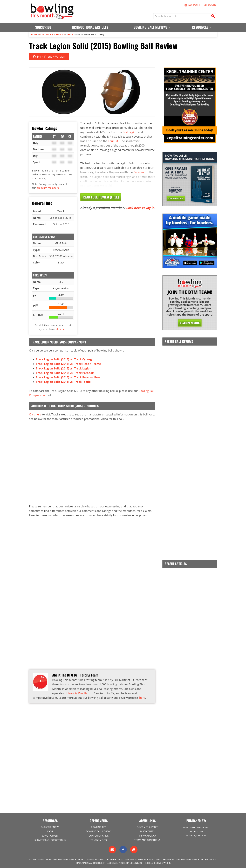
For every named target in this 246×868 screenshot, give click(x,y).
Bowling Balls (50, 835)
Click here (35, 414)
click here (61, 329)
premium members (48, 188)
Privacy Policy (147, 835)
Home (34, 34)
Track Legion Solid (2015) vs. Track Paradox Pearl (69, 377)
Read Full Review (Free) (101, 197)
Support (192, 5)
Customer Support (147, 827)
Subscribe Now (50, 827)
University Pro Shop (77, 693)
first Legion (130, 132)
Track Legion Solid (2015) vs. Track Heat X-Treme (68, 364)
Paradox (139, 172)
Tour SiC (113, 141)
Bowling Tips (99, 827)
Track (70, 34)
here (142, 697)
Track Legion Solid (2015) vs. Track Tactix (63, 382)
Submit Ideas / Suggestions (50, 840)
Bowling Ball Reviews (52, 34)
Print (49, 57)
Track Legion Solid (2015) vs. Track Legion (64, 368)
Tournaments (99, 840)
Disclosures (147, 831)
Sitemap (111, 859)
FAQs (50, 831)
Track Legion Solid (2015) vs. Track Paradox (65, 373)
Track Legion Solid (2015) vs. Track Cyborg (64, 359)
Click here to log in (140, 208)
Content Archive (99, 835)
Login (210, 5)
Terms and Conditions (147, 840)
